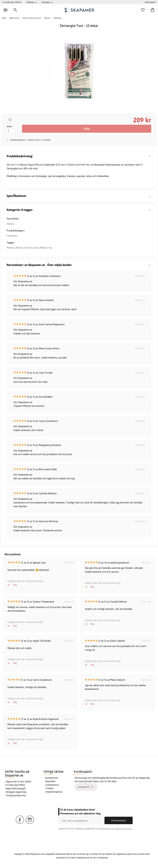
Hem (4, 18)
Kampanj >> (47, 2)
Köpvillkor (50, 781)
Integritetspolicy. (123, 829)
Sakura (10, 224)
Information (150, 2)
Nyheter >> (32, 2)
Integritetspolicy (54, 792)
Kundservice (52, 778)
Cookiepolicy (52, 785)
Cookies (49, 788)
